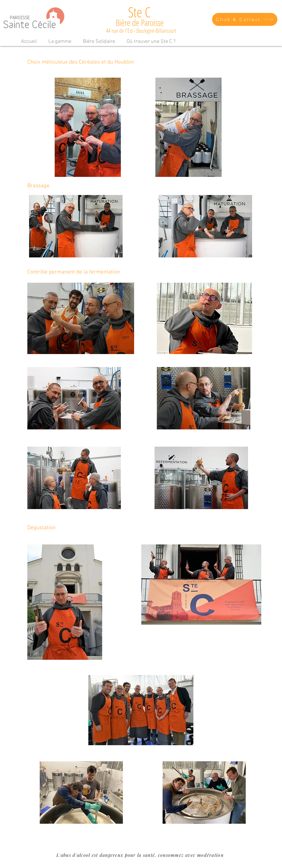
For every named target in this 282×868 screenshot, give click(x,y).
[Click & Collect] (245, 19)
